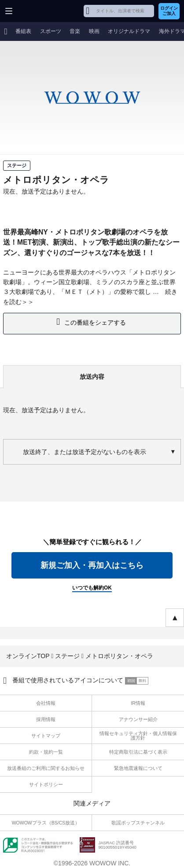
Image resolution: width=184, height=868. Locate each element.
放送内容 (92, 377)
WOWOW (40, 11)
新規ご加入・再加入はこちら (92, 565)
